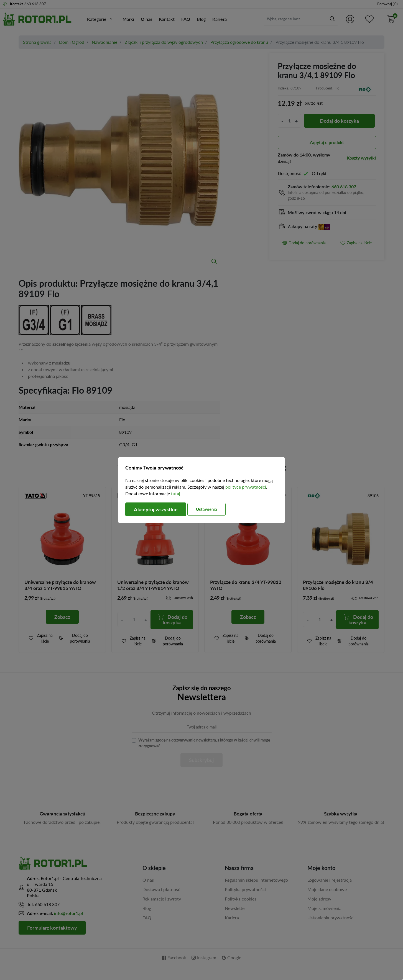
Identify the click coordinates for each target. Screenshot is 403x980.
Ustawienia (206, 509)
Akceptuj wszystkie (156, 509)
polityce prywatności (246, 487)
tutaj (176, 493)
